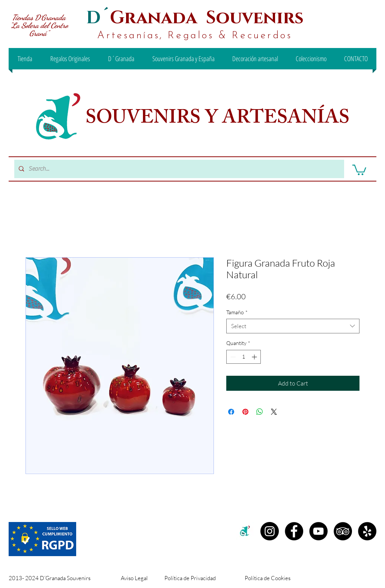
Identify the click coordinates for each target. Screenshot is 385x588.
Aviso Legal (134, 578)
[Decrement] (232, 357)
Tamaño (237, 312)
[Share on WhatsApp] (260, 412)
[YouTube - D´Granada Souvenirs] (318, 531)
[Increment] (255, 357)
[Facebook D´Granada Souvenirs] (294, 531)
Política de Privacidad (190, 578)
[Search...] (178, 169)
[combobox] (293, 326)
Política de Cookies (268, 578)
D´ (98, 18)
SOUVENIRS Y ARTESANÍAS (220, 120)
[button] (359, 169)
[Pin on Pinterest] (245, 412)
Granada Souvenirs (207, 18)
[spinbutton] (244, 357)
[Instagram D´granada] (270, 531)
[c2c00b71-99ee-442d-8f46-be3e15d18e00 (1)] (245, 531)
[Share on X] (274, 412)
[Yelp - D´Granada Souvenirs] (367, 531)
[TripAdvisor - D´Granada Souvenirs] (343, 531)
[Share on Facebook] (231, 412)
